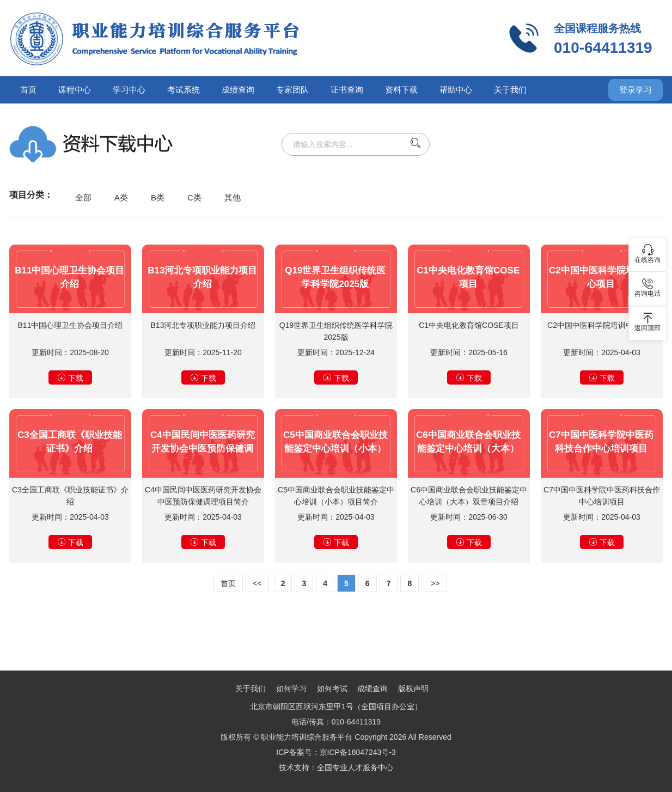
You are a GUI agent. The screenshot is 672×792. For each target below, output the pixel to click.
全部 (83, 197)
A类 (121, 197)
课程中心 (75, 90)
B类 (158, 197)
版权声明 (413, 689)
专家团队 (292, 90)
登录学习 (636, 90)
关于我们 (510, 90)
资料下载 (401, 90)
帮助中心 (456, 90)
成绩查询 (238, 90)
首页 (28, 90)
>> (435, 583)
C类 (194, 197)
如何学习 (291, 689)
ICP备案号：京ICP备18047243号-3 (336, 752)
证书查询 (347, 90)
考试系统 (184, 90)
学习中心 (129, 90)
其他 (233, 197)
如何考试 (332, 689)
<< (257, 583)
